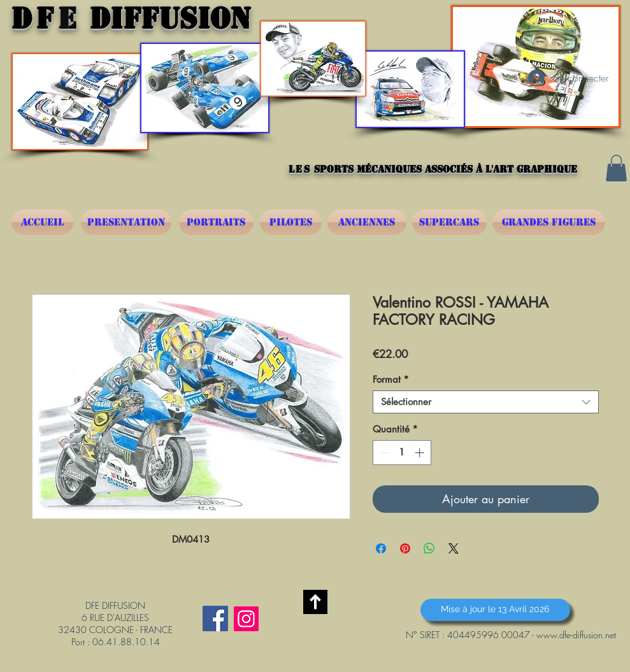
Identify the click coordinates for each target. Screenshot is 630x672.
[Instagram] (246, 619)
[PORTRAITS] (216, 222)
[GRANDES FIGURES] (549, 222)
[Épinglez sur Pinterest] (405, 548)
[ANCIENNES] (367, 222)
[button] (616, 168)
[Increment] (421, 453)
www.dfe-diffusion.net (576, 635)
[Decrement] (383, 453)
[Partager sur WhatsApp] (429, 548)
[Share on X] (454, 548)
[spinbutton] (402, 453)
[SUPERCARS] (449, 222)
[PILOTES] (291, 222)
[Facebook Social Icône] (215, 618)
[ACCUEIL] (42, 222)
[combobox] (486, 402)
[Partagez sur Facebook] (381, 548)
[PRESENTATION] (126, 222)
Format (391, 380)
